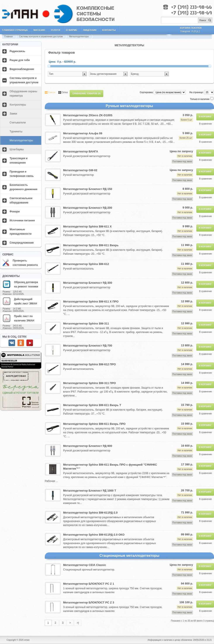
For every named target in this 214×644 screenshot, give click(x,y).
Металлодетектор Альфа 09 (83, 133)
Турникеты (16, 132)
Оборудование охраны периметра (23, 94)
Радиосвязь (17, 51)
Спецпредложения (22, 243)
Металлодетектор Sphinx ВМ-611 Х (87, 226)
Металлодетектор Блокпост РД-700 (88, 346)
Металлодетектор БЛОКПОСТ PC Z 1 (89, 584)
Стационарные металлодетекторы (129, 556)
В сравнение (206, 124)
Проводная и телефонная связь (22, 174)
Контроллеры (18, 105)
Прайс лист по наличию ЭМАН (18, 318)
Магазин (39, 30)
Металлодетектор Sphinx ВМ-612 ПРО (89, 364)
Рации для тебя (20, 60)
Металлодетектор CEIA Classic (85, 565)
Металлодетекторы (79, 37)
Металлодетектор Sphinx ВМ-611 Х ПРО (91, 302)
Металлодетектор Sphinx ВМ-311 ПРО (89, 383)
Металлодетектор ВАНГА (81, 151)
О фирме (72, 30)
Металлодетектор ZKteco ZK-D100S (88, 115)
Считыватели (18, 123)
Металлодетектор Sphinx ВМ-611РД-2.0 (90, 513)
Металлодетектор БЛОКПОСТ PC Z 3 (89, 602)
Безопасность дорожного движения (23, 187)
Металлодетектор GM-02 (80, 170)
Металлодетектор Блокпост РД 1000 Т (90, 491)
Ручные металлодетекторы (129, 106)
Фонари (15, 212)
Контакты (109, 30)
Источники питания (22, 220)
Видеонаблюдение (22, 69)
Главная (9, 37)
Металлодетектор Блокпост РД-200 (88, 208)
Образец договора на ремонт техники (20, 284)
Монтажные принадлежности (21, 232)
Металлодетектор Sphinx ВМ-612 (86, 264)
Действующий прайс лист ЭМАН (20, 301)
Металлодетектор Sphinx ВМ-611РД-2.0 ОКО (94, 535)
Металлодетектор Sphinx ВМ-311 (86, 324)
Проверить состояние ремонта (20, 263)
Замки (13, 114)
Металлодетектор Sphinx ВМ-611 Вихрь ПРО (94, 424)
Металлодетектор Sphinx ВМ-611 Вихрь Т (92, 405)
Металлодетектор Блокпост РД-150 (88, 189)
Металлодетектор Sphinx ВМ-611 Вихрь (91, 245)
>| (78, 623)
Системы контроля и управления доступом (41, 37)
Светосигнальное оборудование (21, 200)
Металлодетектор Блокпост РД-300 (88, 283)
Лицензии (90, 30)
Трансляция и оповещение (19, 161)
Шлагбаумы (17, 149)
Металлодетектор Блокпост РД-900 (88, 446)
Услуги (55, 30)
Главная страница (15, 30)
